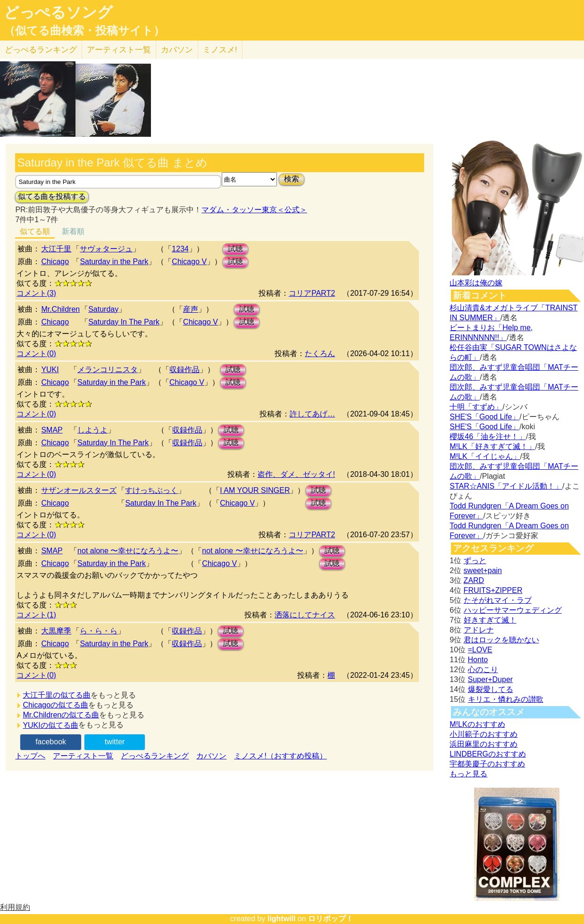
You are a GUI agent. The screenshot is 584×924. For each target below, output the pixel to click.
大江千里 (56, 249)
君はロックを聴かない (501, 640)
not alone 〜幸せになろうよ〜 (128, 551)
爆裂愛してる (491, 689)
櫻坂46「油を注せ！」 (488, 437)
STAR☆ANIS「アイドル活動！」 (506, 486)
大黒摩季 (56, 631)
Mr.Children (60, 309)
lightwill (282, 919)
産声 (191, 309)
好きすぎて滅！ (490, 620)
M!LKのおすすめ (477, 724)
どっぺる (41, 50)
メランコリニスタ (108, 370)
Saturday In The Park (124, 322)
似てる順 (35, 231)
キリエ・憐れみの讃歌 (506, 699)
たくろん (320, 354)
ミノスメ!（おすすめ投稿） (280, 756)
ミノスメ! (220, 50)
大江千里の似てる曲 (57, 695)
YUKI (50, 370)
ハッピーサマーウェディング (513, 610)
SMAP (52, 430)
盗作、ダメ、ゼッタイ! (296, 474)
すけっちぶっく (151, 490)
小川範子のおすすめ (484, 734)
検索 (292, 179)
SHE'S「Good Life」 (484, 417)
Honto (478, 660)
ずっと (475, 561)
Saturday (103, 309)
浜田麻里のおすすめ (484, 744)
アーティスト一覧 (83, 756)
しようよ (92, 430)
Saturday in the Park (114, 262)
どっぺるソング (58, 12)
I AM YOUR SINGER (255, 490)
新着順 (73, 231)
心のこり (483, 670)
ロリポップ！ (331, 919)
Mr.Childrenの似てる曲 (61, 715)
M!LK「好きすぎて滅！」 (492, 446)
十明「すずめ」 (476, 407)
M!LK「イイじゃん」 (485, 456)
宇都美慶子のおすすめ (487, 764)
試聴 (235, 249)
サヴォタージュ (106, 249)
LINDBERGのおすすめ (488, 754)
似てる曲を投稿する (52, 196)
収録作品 (184, 370)
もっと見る (468, 774)
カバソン (177, 50)
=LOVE (480, 650)
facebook (51, 742)
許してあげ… (312, 414)
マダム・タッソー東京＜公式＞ (254, 210)
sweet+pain (483, 570)
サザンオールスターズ (79, 490)
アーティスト (119, 50)
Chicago (55, 262)
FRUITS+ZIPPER (493, 590)
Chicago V (189, 262)
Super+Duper (491, 679)
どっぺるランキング (155, 756)
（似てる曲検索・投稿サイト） (84, 31)
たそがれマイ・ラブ (498, 600)
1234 (180, 249)
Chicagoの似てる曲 (55, 705)
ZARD (474, 580)
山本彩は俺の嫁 (476, 283)
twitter (115, 742)
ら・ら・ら (99, 631)
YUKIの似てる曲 (50, 725)
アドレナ (479, 630)
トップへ (30, 756)
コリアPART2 (312, 293)
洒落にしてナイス (305, 615)
